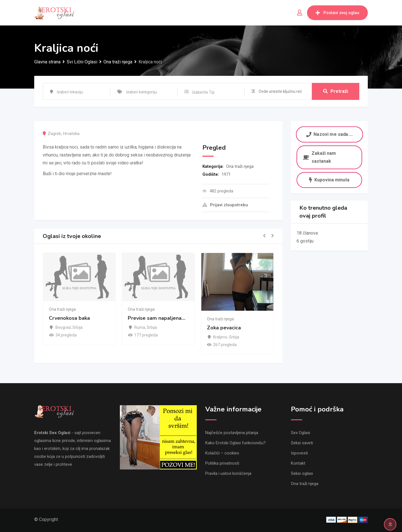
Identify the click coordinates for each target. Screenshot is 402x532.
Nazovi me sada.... (329, 134)
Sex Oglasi (301, 433)
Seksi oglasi (302, 473)
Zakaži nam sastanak (319, 157)
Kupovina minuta (329, 180)
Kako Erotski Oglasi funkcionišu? (235, 443)
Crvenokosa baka (69, 318)
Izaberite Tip (203, 92)
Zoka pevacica (224, 328)
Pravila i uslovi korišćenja (228, 473)
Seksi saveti (302, 443)
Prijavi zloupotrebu (225, 205)
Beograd (63, 327)
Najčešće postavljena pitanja (232, 433)
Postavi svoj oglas (337, 13)
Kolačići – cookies (222, 453)
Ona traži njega (240, 166)
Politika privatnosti (222, 463)
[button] (264, 236)
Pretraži (336, 91)
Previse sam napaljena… (157, 318)
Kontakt (298, 463)
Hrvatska (71, 134)
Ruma (140, 327)
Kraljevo (220, 337)
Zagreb (54, 134)
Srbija (77, 327)
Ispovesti (299, 453)
